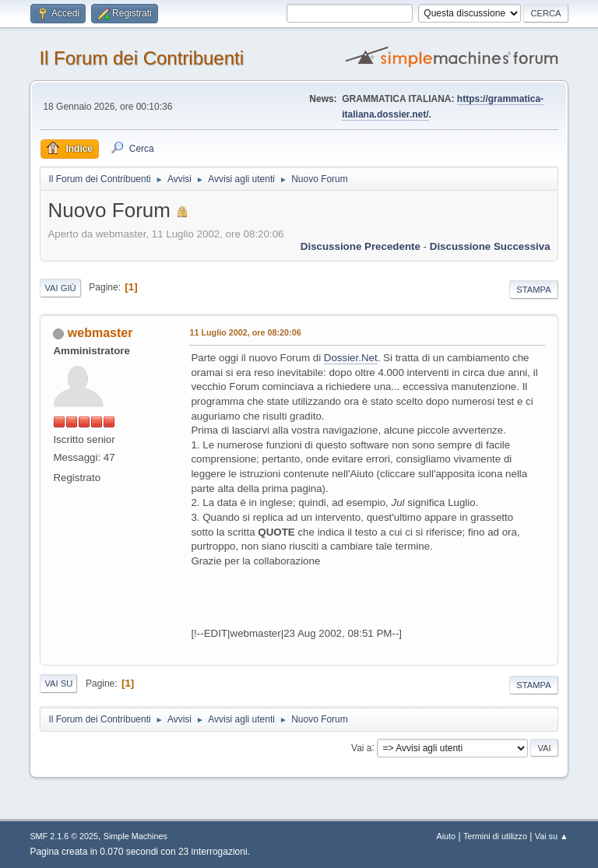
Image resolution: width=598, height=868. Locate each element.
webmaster (100, 333)
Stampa (533, 290)
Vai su (58, 684)
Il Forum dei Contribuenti (141, 58)
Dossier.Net (351, 358)
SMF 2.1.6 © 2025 (64, 836)
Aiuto (447, 836)
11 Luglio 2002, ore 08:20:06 (245, 332)
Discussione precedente (361, 246)
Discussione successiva (490, 246)
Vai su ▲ (552, 836)
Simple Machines (135, 836)
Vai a (361, 747)
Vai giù (60, 288)
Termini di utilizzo (495, 836)
